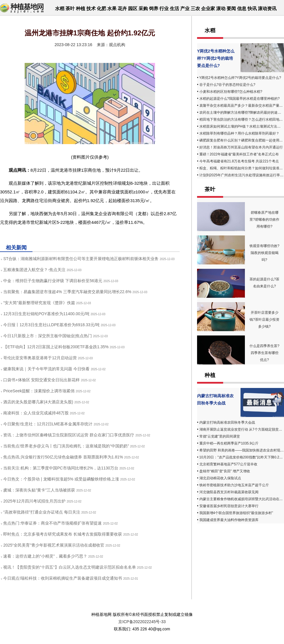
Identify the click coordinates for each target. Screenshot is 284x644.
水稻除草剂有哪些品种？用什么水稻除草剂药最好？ (239, 133)
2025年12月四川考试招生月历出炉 (34, 501)
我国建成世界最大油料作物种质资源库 (229, 520)
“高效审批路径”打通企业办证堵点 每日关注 (42, 512)
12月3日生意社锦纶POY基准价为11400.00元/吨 (46, 314)
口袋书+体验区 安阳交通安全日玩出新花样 (41, 380)
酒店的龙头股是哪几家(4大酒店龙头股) (38, 402)
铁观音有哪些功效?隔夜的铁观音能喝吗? (264, 253)
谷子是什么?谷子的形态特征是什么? (227, 85)
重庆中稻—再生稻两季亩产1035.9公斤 (229, 443)
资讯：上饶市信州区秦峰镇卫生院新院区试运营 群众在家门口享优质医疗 (69, 435)
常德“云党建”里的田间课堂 (220, 436)
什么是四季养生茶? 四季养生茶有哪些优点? (264, 353)
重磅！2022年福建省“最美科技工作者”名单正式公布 (239, 154)
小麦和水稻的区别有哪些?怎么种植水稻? (231, 92)
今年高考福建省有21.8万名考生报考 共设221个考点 (239, 161)
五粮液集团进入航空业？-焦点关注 (34, 270)
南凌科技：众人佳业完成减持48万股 (36, 413)
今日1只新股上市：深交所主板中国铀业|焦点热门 (47, 336)
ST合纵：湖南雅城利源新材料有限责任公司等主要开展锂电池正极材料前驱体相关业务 (81, 259)
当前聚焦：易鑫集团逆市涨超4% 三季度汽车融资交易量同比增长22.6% (67, 292)
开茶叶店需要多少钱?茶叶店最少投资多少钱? (264, 320)
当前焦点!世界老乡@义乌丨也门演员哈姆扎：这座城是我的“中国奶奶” (66, 446)
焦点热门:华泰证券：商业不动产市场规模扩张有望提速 (52, 523)
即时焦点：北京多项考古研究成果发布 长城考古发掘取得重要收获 (63, 534)
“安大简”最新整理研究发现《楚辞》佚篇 (39, 303)
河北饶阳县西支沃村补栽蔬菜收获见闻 (229, 492)
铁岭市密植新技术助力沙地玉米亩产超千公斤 (234, 485)
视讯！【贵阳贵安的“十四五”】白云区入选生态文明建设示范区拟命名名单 (69, 567)
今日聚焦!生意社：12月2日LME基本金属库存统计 (48, 424)
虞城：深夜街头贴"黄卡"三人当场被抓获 (39, 490)
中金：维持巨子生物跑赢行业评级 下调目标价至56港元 (53, 281)
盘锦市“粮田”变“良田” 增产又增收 (225, 471)
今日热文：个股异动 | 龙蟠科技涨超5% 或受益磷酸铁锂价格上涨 (61, 479)
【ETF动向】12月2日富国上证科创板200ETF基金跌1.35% (56, 347)
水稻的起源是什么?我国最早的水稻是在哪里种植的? (240, 99)
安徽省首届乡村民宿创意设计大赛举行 (229, 506)
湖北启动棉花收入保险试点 (220, 478)
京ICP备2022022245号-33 (142, 622)
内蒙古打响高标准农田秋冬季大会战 (227, 422)
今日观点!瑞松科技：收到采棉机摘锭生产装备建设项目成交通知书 (63, 578)
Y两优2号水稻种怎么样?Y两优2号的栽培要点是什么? (216, 58)
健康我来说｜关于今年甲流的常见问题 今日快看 (46, 369)
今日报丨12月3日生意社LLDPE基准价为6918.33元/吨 (51, 325)
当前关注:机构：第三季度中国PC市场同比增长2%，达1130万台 (61, 468)
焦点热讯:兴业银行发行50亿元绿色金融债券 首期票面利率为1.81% (63, 457)
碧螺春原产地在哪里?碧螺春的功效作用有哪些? (264, 219)
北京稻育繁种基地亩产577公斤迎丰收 (228, 464)
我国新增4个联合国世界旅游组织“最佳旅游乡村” (236, 513)
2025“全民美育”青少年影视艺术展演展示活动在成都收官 (54, 545)
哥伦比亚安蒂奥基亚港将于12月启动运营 (40, 358)
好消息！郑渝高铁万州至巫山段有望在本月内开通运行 (241, 147)
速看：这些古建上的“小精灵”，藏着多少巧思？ (45, 556)
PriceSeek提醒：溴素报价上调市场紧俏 (39, 391)
